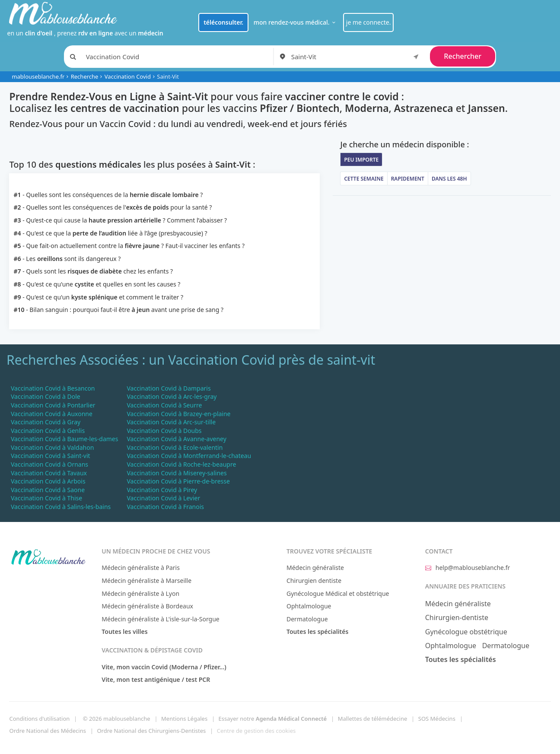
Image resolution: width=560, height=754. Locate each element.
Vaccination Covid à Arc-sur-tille (171, 422)
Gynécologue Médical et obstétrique (338, 593)
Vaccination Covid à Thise (46, 498)
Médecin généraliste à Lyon (140, 593)
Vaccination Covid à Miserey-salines (177, 473)
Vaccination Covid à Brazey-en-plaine (178, 414)
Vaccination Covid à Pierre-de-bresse (178, 481)
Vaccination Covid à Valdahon (52, 447)
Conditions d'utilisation (39, 719)
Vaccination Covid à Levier (163, 498)
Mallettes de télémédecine (373, 719)
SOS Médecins (437, 719)
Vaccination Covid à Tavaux (49, 473)
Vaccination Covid (128, 76)
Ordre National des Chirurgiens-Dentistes (151, 731)
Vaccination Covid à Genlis (48, 431)
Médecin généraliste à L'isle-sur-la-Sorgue (160, 619)
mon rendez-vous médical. (296, 22)
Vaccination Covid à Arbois (48, 481)
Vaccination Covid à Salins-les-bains (61, 507)
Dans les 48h (449, 179)
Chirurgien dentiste (314, 581)
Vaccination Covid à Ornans (49, 464)
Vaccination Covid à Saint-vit (51, 456)
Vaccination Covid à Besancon (53, 388)
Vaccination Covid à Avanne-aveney (176, 439)
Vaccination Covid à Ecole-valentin (175, 447)
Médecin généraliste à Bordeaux (147, 606)
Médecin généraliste (315, 568)
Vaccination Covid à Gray (46, 422)
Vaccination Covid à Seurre (164, 405)
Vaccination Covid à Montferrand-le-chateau (189, 456)
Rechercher (463, 56)
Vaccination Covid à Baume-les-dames (64, 439)
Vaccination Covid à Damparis (169, 388)
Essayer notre (273, 719)
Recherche (85, 76)
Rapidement (408, 179)
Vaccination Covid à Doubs (164, 431)
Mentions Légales (184, 719)
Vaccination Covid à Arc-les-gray (172, 396)
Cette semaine (364, 179)
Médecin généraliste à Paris (141, 568)
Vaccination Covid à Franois (165, 507)
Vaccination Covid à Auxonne (52, 414)
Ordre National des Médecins (47, 731)
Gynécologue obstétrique (466, 632)
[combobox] (356, 57)
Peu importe (361, 160)
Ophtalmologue (309, 606)
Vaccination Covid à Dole (46, 396)
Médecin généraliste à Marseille (146, 581)
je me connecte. (369, 22)
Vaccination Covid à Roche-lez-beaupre (181, 464)
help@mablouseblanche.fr (468, 568)
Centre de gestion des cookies (256, 731)
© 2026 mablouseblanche (117, 719)
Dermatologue (307, 619)
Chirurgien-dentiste (457, 617)
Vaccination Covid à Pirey (162, 490)
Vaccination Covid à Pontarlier (53, 405)
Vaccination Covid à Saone (48, 490)
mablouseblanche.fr (38, 76)
